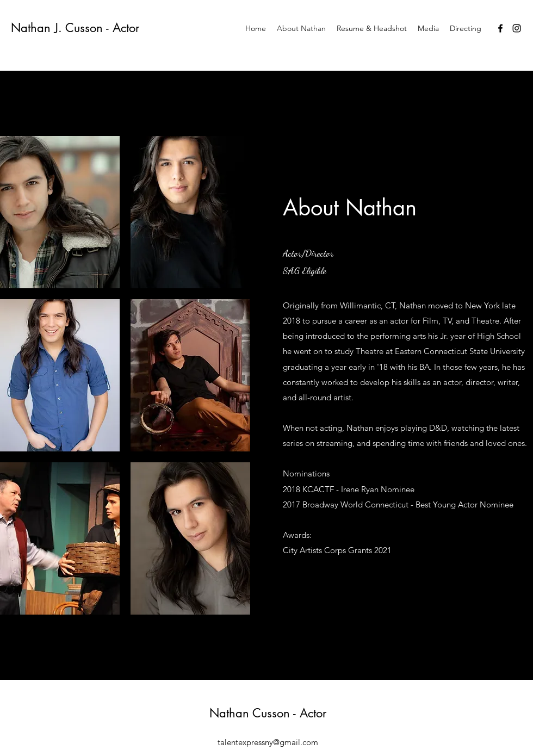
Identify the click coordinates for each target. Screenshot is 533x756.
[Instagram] (517, 28)
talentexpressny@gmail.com (268, 742)
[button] (60, 212)
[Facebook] (500, 28)
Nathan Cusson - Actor (268, 713)
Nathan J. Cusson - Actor (75, 28)
